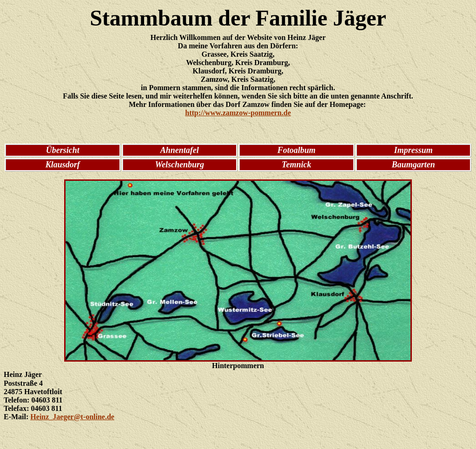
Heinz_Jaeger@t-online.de (72, 417)
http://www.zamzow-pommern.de (238, 113)
